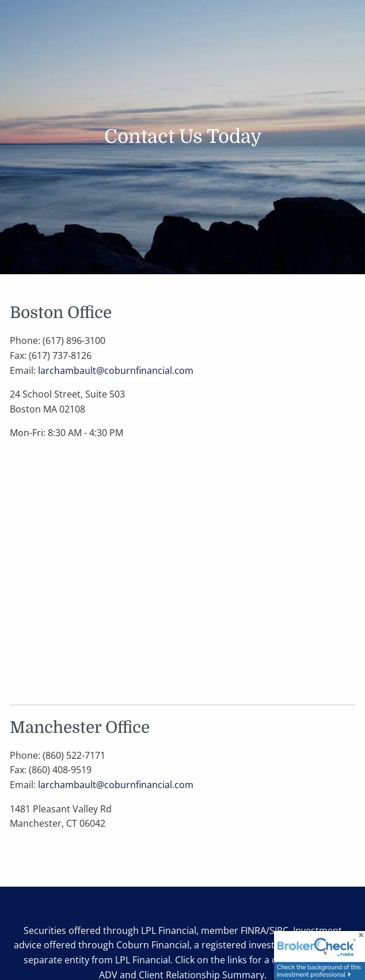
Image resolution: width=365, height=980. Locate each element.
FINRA (253, 930)
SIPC (279, 930)
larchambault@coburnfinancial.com (116, 370)
